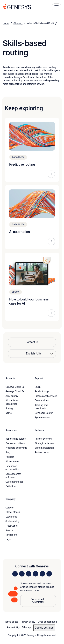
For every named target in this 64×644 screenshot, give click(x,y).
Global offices (13, 512)
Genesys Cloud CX (15, 387)
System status (42, 418)
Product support (43, 391)
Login (38, 387)
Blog (8, 452)
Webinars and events (16, 448)
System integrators (45, 448)
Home (6, 23)
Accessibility (13, 627)
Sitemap (27, 627)
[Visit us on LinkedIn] (15, 574)
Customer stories (14, 482)
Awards (9, 530)
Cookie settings (44, 628)
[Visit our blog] (49, 574)
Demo (9, 413)
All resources (12, 461)
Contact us (32, 342)
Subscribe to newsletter (38, 601)
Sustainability (12, 521)
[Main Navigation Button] (56, 7)
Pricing (9, 408)
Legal (8, 539)
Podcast (10, 457)
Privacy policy (28, 622)
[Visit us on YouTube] (42, 574)
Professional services (46, 396)
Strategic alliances (44, 443)
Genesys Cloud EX (15, 391)
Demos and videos (15, 443)
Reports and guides (16, 439)
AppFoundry (12, 396)
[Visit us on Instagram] (22, 574)
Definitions (11, 486)
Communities (42, 400)
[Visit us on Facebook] (35, 574)
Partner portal (42, 452)
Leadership (11, 517)
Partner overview (44, 439)
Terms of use (11, 622)
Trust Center (12, 526)
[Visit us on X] (29, 574)
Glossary (18, 23)
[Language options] (32, 354)
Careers (9, 508)
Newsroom (11, 535)
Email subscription (47, 622)
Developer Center (44, 413)
